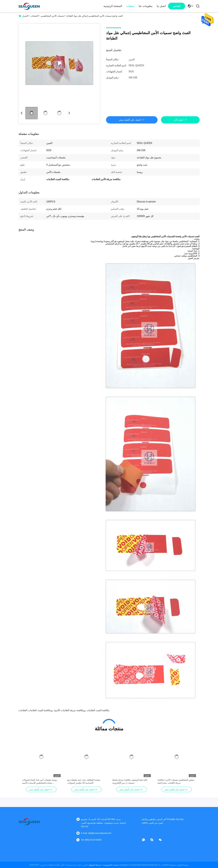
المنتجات (34, 16)
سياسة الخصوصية (111, 865)
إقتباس (177, 6)
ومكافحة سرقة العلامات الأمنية (69, 710)
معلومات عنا (146, 6)
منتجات (130, 6)
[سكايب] (154, 840)
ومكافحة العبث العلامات (40, 710)
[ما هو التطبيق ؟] (146, 840)
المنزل (25, 16)
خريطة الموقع (95, 865)
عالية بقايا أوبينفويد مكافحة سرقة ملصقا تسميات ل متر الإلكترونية (130, 781)
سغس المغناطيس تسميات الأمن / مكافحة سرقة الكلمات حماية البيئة (176, 781)
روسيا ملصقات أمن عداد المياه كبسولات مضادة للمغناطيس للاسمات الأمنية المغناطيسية (40, 782)
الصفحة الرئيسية (113, 6)
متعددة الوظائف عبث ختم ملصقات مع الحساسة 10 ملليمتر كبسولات (84, 781)
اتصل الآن (179, 120)
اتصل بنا (161, 6)
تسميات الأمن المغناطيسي (52, 16)
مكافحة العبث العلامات (98, 710)
